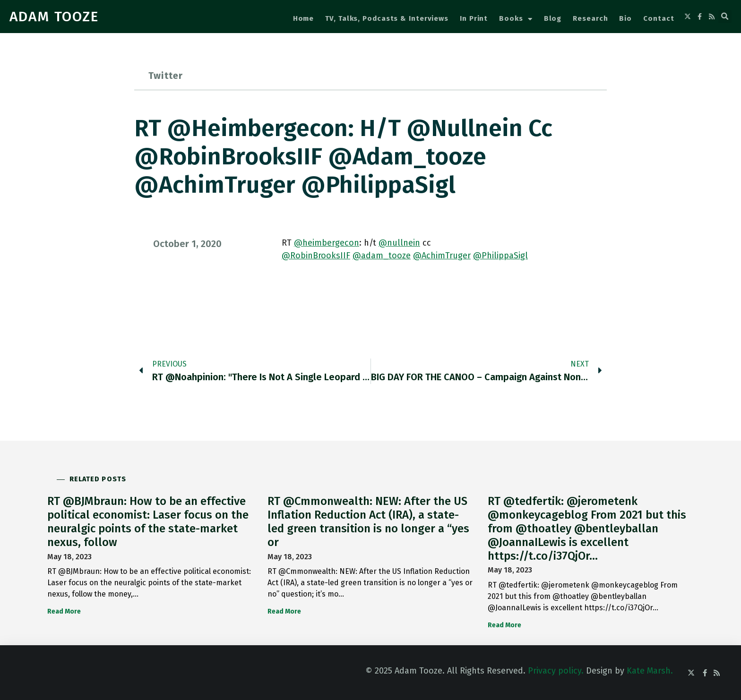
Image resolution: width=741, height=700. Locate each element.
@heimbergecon (327, 243)
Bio (625, 18)
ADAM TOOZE (54, 17)
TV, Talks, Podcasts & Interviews (387, 18)
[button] (725, 17)
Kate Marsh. (650, 671)
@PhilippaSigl (500, 256)
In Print (474, 18)
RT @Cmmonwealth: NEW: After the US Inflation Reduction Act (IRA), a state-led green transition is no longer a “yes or (368, 521)
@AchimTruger (442, 256)
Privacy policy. (556, 671)
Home (304, 18)
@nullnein (399, 243)
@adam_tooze (382, 256)
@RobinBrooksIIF (316, 256)
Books (516, 19)
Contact (659, 18)
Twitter (166, 76)
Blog (553, 18)
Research (590, 18)
